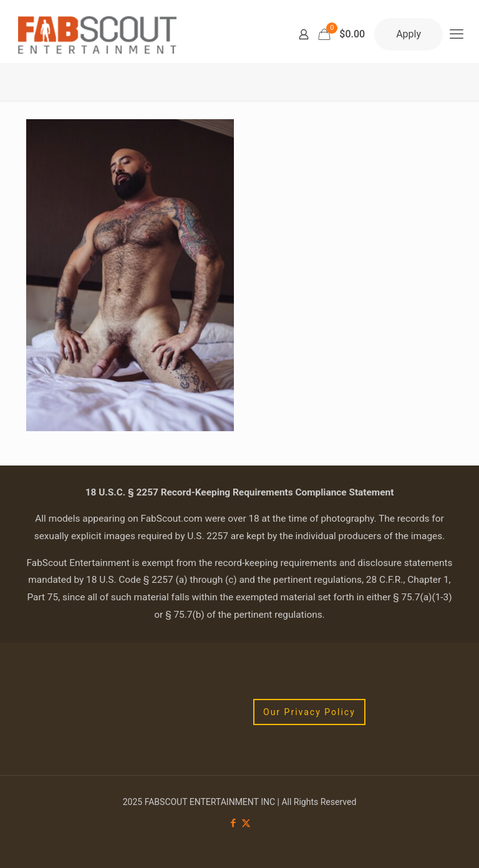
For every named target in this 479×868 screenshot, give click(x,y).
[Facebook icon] (233, 823)
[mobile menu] (457, 34)
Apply (409, 34)
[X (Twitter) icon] (246, 823)
